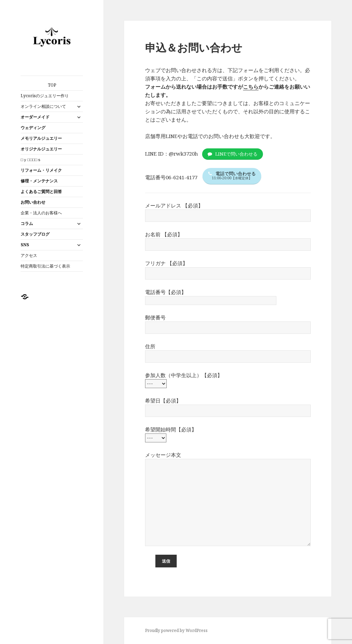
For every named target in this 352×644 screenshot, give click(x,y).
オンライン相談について (43, 106)
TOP (52, 85)
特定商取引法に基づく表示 (45, 266)
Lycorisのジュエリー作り (45, 96)
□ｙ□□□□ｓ (31, 160)
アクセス (29, 255)
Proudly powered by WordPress (176, 630)
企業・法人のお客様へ (41, 213)
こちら (251, 87)
